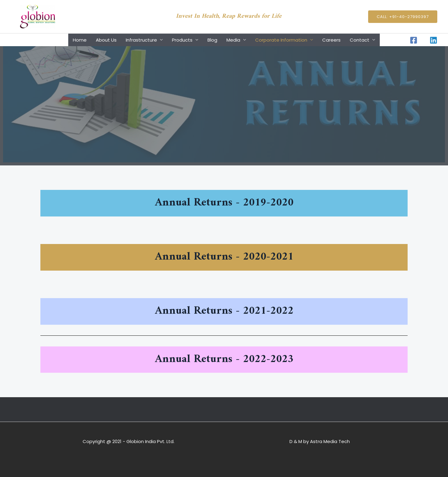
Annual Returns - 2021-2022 (224, 311)
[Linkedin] (433, 40)
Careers (331, 40)
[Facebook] (414, 40)
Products (182, 40)
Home (80, 40)
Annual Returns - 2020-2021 (224, 257)
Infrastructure (141, 40)
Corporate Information (281, 40)
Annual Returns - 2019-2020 (224, 203)
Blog (212, 40)
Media (233, 40)
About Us (106, 40)
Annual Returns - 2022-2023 (224, 359)
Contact (360, 40)
